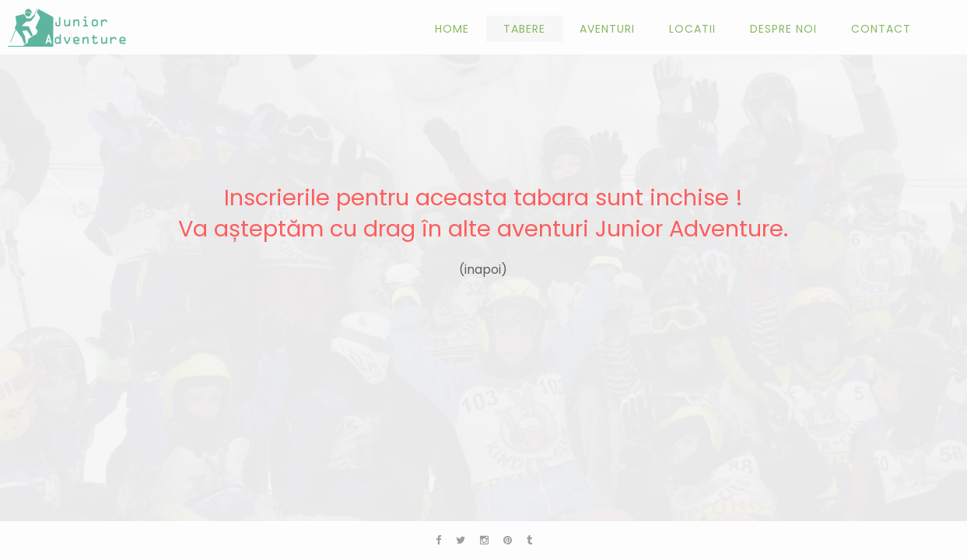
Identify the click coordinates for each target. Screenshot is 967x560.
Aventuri (607, 29)
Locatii (692, 29)
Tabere (524, 29)
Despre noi (783, 29)
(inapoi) (483, 269)
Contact (881, 29)
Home (452, 29)
